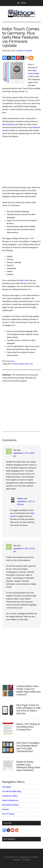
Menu (23, 3)
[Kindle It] (22, 58)
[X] (9, 58)
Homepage (7, 787)
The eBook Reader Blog (12, 791)
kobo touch (29, 364)
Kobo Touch (24, 280)
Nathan (20, 498)
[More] (31, 58)
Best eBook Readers (10, 805)
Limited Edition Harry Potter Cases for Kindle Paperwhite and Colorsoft (28, 690)
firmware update (18, 364)
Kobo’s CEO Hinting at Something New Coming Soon (28, 727)
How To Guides (8, 814)
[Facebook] (4, 58)
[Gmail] (27, 58)
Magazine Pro (25, 857)
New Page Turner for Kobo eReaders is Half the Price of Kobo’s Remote (28, 709)
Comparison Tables (10, 796)
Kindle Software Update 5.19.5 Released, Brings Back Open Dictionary (28, 766)
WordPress (26, 860)
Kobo (13, 361)
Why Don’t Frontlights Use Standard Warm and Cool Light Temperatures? (28, 747)
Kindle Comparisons (10, 800)
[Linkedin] (13, 58)
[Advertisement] (21, 163)
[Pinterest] (18, 58)
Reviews (6, 809)
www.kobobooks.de (10, 124)
